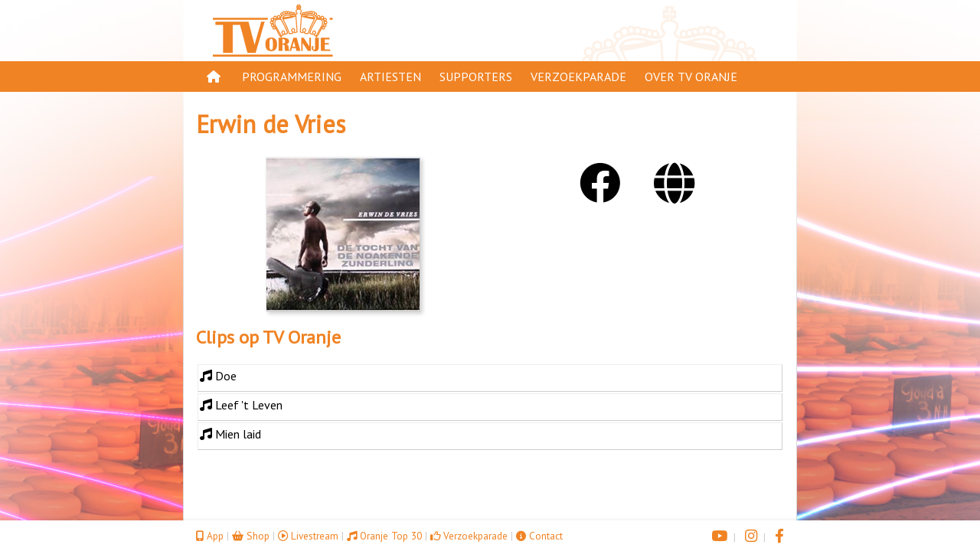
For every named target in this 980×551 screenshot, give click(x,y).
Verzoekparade (578, 77)
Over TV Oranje (691, 77)
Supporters (476, 77)
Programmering (292, 77)
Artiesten (390, 77)
